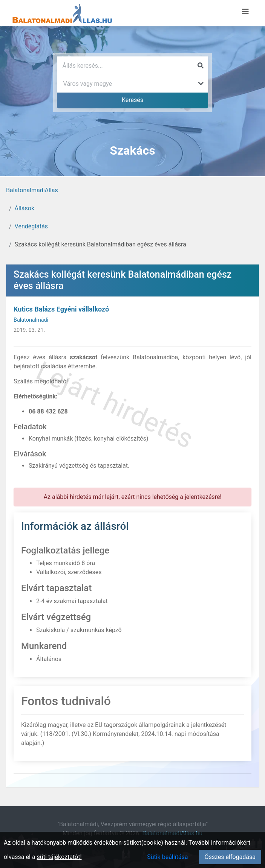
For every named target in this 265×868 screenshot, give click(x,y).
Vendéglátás (31, 226)
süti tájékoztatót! (59, 857)
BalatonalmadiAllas (32, 190)
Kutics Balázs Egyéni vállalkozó (61, 309)
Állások (25, 208)
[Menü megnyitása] (245, 12)
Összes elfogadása (230, 857)
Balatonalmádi (31, 320)
